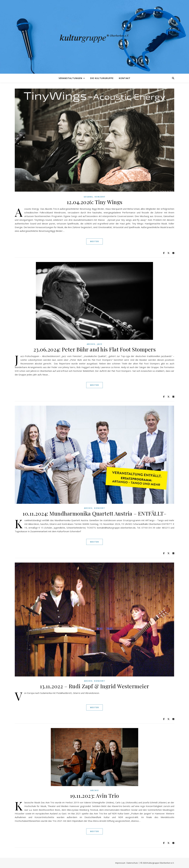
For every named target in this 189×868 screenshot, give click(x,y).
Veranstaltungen (70, 78)
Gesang (88, 197)
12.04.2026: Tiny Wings (95, 202)
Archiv (91, 344)
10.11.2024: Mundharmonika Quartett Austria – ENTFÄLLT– (94, 513)
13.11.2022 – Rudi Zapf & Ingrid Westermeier (94, 686)
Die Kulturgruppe (102, 78)
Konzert (100, 197)
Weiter (94, 241)
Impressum (120, 863)
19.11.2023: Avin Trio (94, 796)
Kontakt (125, 78)
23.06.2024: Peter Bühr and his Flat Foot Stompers (95, 349)
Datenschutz (132, 863)
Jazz (100, 344)
